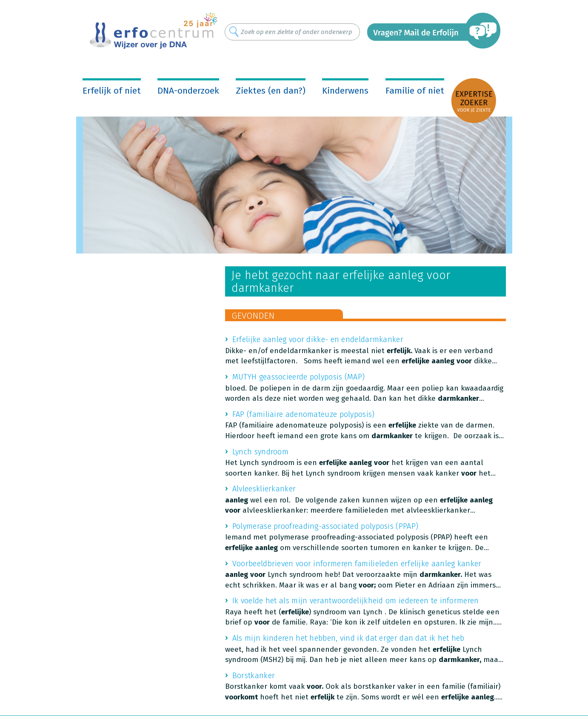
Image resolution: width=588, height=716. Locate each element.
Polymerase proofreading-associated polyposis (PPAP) (325, 526)
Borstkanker (254, 676)
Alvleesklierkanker (264, 489)
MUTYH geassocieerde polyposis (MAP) (299, 377)
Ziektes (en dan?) (271, 91)
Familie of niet (415, 91)
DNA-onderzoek (188, 91)
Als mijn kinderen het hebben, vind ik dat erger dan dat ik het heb (348, 638)
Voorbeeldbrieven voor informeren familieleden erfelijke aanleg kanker (357, 564)
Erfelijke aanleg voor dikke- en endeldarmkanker (318, 339)
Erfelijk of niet (112, 91)
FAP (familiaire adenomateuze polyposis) (304, 414)
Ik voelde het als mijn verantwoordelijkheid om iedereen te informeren (356, 601)
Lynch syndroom (260, 452)
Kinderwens (345, 91)
